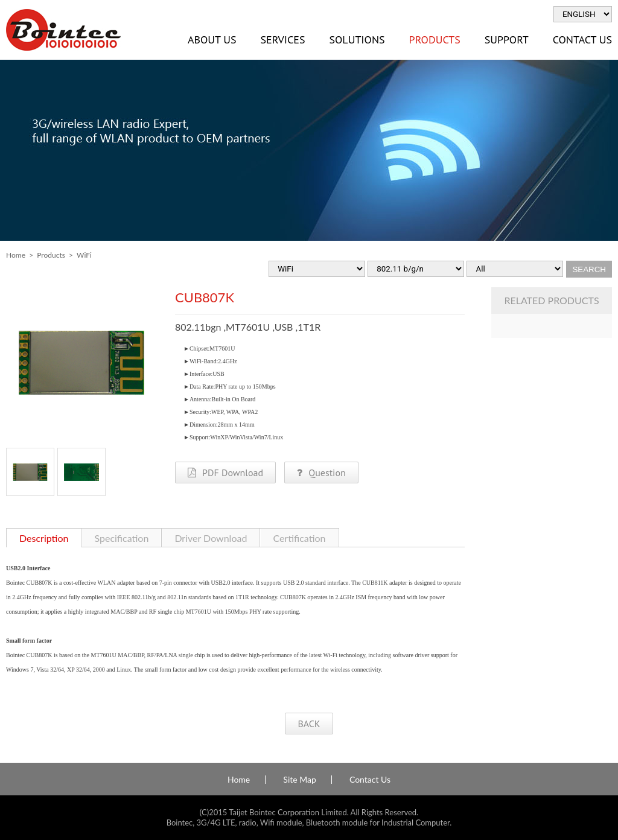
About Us (212, 40)
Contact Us (370, 780)
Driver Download (211, 538)
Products (435, 40)
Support (507, 40)
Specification (121, 538)
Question (321, 472)
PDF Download (225, 472)
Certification (299, 538)
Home (16, 255)
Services (282, 40)
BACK (309, 724)
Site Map (299, 780)
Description (44, 538)
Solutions (357, 40)
